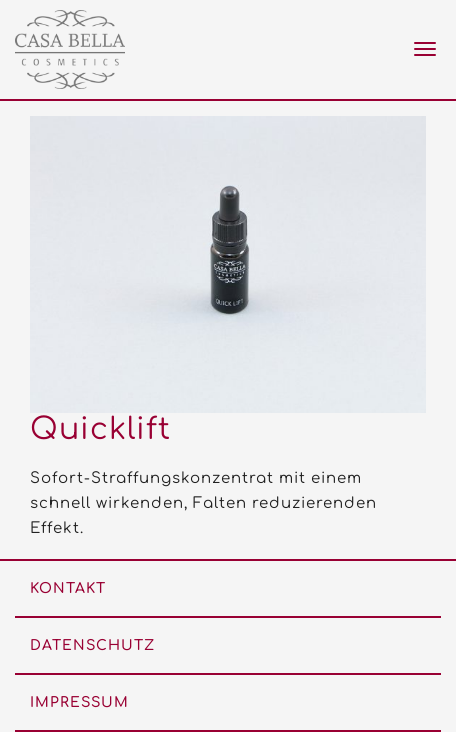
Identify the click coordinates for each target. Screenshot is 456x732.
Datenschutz (92, 645)
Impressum (79, 702)
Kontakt (68, 588)
